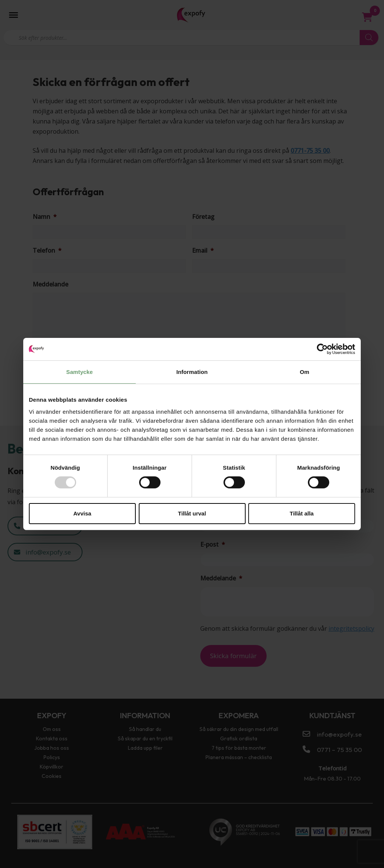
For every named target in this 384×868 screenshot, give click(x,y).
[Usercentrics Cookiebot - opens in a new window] (322, 349)
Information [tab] (192, 372)
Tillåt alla (302, 513)
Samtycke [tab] (80, 372)
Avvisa (82, 513)
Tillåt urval (192, 513)
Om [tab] (304, 372)
